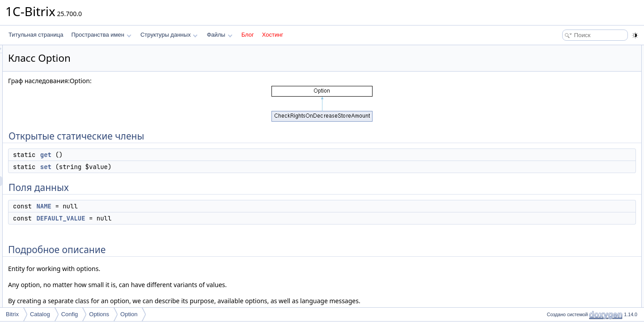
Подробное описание (571, 109)
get (158, 155)
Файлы (219, 35)
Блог (248, 35)
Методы (554, 119)
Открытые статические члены (581, 50)
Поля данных (561, 80)
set (158, 167)
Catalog (40, 314)
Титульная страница (36, 35)
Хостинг (273, 35)
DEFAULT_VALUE (172, 218)
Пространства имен (101, 35)
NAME (156, 206)
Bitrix (12, 314)
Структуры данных (169, 35)
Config (70, 314)
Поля (551, 148)
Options (99, 314)
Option (129, 314)
